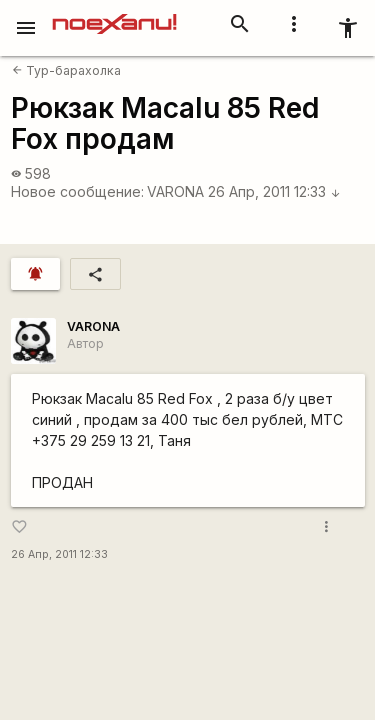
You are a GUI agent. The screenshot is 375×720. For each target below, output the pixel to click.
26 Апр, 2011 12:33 (274, 191)
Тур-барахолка (66, 70)
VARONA (175, 191)
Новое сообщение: (77, 191)
